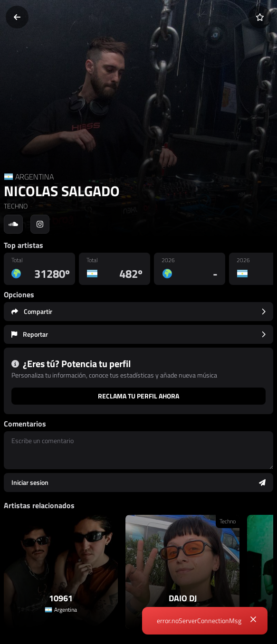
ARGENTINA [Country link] (34, 177)
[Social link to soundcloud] (13, 224)
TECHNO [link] (16, 206)
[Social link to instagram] (40, 224)
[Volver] (17, 17)
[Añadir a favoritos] (260, 17)
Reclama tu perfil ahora (138, 396)
